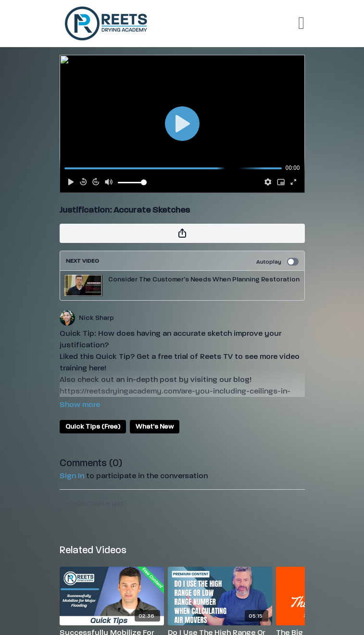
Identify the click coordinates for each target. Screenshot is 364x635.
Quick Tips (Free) (93, 426)
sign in (72, 476)
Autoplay (277, 262)
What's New (155, 426)
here (97, 368)
